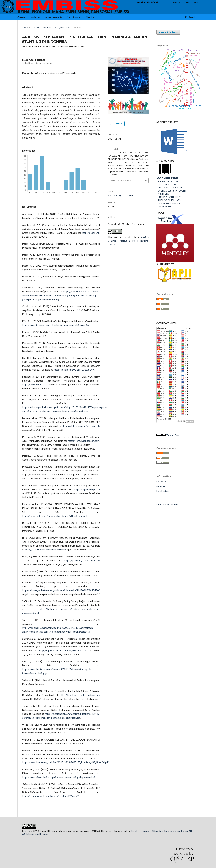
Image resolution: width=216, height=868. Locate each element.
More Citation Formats (121, 181)
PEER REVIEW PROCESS (169, 188)
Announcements (54, 17)
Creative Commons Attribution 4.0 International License (128, 241)
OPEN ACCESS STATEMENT (171, 191)
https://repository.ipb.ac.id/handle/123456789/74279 (50, 796)
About (89, 17)
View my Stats (168, 435)
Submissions (74, 17)
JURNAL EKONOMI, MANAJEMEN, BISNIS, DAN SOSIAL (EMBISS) (73, 12)
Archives (35, 17)
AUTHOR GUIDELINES (168, 200)
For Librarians (163, 491)
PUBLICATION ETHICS (169, 197)
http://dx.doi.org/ (91, 233)
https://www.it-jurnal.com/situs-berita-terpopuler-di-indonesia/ (56, 325)
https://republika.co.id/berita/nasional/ (80, 695)
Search (192, 17)
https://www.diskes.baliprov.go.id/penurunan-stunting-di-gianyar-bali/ (59, 777)
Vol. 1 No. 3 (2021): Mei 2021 (56, 28)
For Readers (162, 482)
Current (22, 17)
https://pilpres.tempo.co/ (87, 489)
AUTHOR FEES (164, 206)
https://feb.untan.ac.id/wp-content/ (82, 426)
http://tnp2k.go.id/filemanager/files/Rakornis (63, 650)
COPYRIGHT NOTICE (168, 203)
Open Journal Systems (167, 504)
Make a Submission (168, 32)
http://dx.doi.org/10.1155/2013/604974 (75, 370)
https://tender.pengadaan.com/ (84, 441)
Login (186, 2)
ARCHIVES (163, 194)
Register (177, 2)
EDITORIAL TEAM (166, 185)
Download (117, 124)
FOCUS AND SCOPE (167, 181)
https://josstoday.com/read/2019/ (82, 560)
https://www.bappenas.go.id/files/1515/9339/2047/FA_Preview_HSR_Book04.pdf (65, 762)
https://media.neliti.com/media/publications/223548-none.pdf (54, 516)
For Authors (162, 486)
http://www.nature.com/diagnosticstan (46, 550)
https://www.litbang (33, 384)
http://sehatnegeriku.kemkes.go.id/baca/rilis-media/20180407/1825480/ (61, 590)
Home (25, 28)
